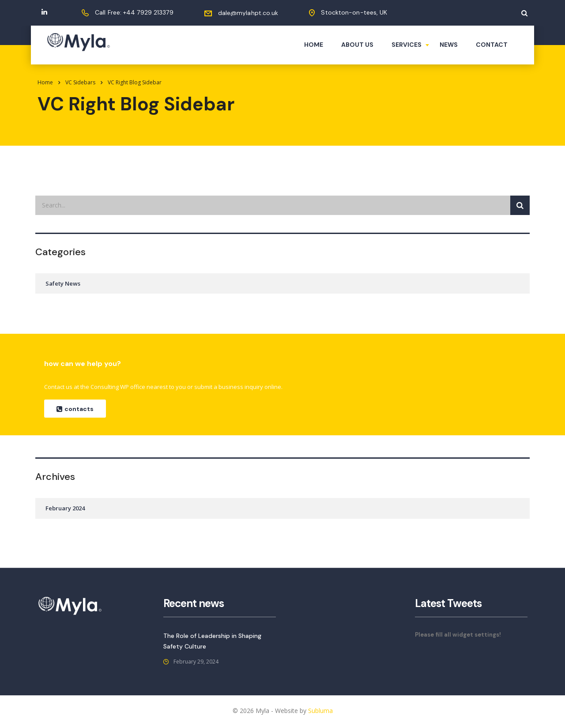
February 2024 (65, 508)
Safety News (63, 283)
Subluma (320, 711)
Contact (492, 45)
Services (407, 45)
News (449, 45)
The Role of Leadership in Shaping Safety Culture (212, 641)
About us (357, 45)
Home (314, 45)
